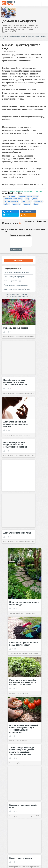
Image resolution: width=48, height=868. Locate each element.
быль (36, 204)
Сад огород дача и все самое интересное (17, 337)
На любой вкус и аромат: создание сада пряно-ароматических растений (15, 382)
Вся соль (3, 36)
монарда (11, 196)
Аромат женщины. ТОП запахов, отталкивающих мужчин (15, 424)
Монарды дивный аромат (16, 328)
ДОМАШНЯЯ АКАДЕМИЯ (19, 21)
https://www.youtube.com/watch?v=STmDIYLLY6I (26, 191)
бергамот (38, 201)
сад (27, 199)
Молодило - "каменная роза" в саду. (17, 289)
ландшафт (26, 201)
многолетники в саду (13, 199)
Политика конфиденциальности (16, 296)
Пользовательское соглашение (15, 294)
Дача (35, 199)
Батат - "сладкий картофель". (15, 277)
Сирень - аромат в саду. (13, 281)
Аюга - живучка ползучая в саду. (16, 285)
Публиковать (16, 249)
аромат (27, 204)
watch (6, 204)
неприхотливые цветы (28, 196)
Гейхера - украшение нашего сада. (17, 272)
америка (16, 204)
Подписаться (19, 260)
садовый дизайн (11, 201)
